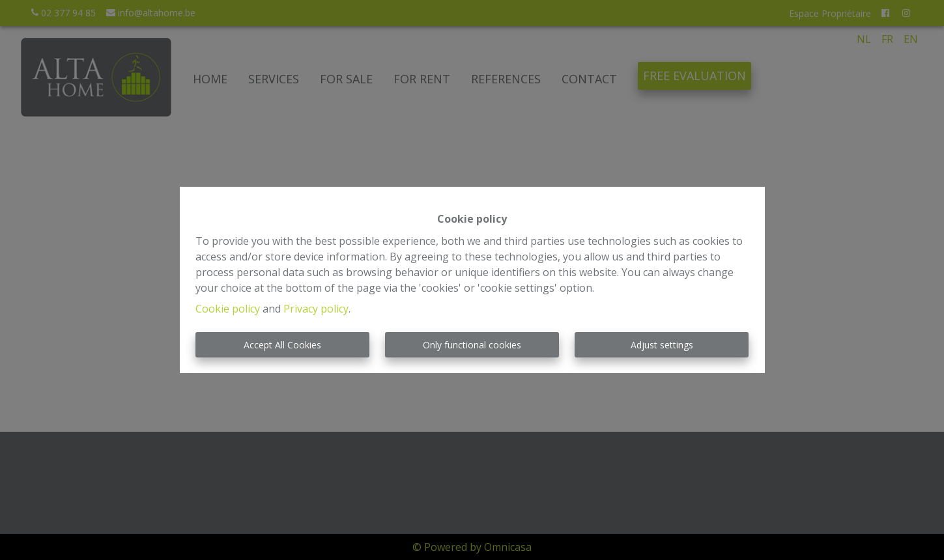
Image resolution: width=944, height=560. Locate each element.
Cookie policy (228, 309)
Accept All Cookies (282, 345)
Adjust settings (662, 345)
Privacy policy (316, 309)
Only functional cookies (472, 345)
